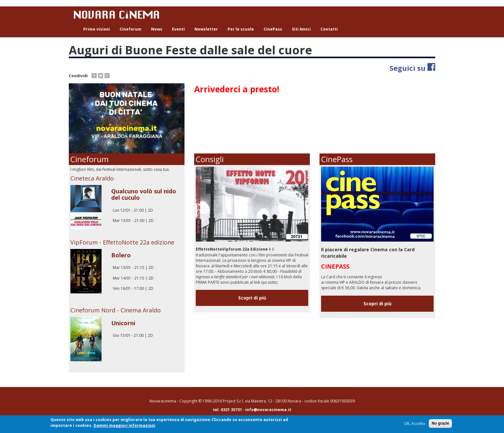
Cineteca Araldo (92, 178)
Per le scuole (241, 29)
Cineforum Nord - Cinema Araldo (116, 310)
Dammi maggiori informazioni (124, 426)
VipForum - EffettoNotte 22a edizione (122, 242)
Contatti (329, 29)
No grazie (440, 424)
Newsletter (206, 29)
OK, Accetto (415, 424)
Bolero (121, 255)
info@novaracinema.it (268, 410)
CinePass (273, 29)
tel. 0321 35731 (227, 410)
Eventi (178, 29)
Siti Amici (301, 29)
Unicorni (123, 323)
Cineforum (130, 29)
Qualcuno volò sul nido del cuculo (144, 194)
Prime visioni (97, 29)
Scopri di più (252, 298)
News (157, 29)
